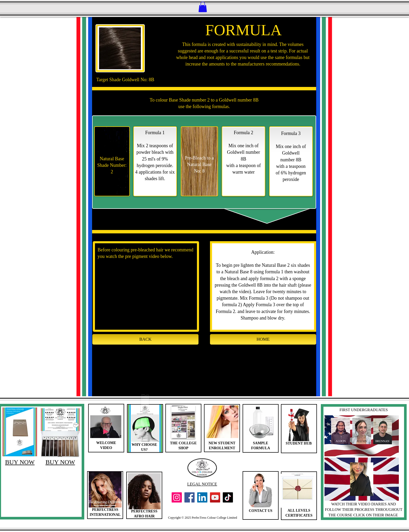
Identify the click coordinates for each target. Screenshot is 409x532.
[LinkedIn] (202, 497)
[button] (203, 7)
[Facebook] (190, 497)
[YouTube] (215, 497)
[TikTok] (228, 497)
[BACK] (145, 339)
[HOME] (263, 339)
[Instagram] (177, 497)
